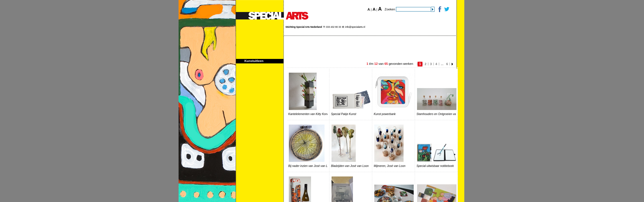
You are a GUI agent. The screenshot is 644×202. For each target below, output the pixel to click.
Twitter (446, 9)
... (442, 64)
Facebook (439, 9)
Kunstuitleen (254, 61)
